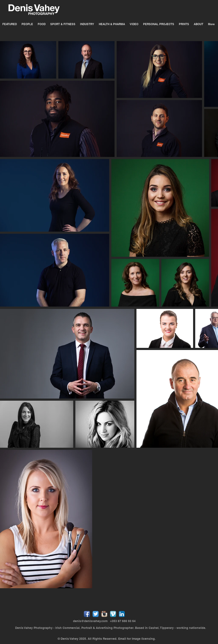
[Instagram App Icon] (104, 614)
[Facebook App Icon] (87, 614)
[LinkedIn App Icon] (122, 614)
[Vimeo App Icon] (113, 614)
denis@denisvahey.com (90, 621)
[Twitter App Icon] (96, 614)
